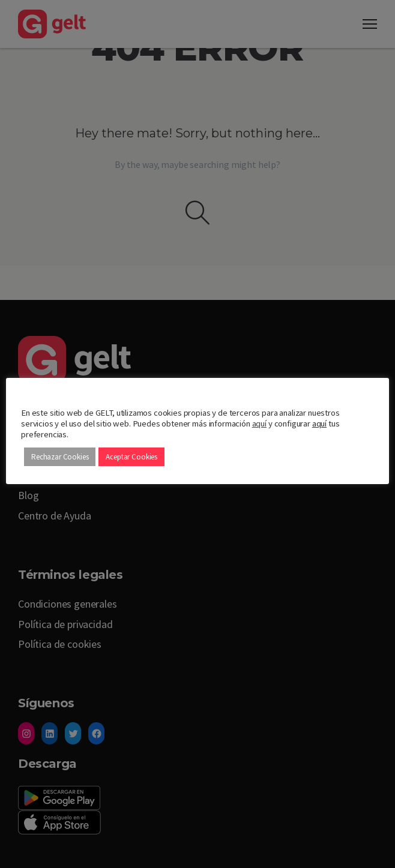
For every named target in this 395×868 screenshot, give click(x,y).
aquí (259, 424)
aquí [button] (319, 424)
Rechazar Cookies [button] (60, 457)
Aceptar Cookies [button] (131, 457)
